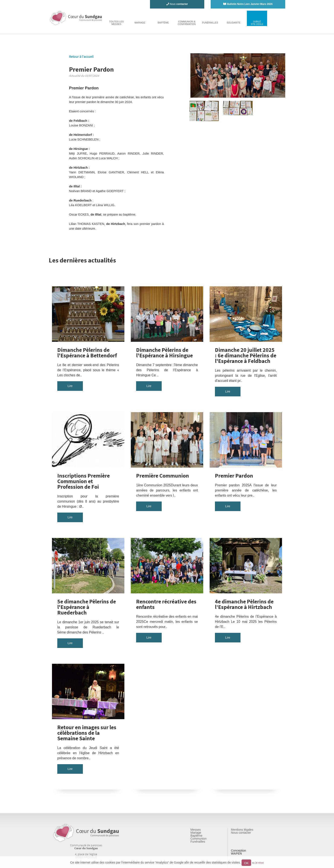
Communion (198, 839)
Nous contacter (241, 833)
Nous (177, 4)
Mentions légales (242, 830)
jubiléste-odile (257, 23)
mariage (140, 23)
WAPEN (236, 854)
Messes (196, 830)
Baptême (196, 836)
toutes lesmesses (116, 23)
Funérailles (198, 842)
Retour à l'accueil (81, 57)
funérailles (210, 23)
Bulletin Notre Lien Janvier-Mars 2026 (250, 4)
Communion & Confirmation (187, 23)
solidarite (234, 23)
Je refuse (259, 863)
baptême (163, 23)
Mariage (196, 833)
